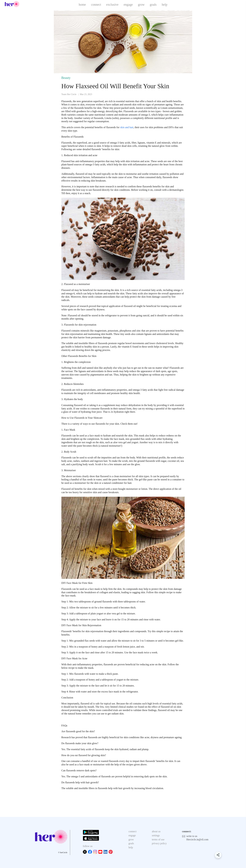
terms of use (158, 839)
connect (96, 5)
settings (156, 835)
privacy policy (159, 843)
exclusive (112, 5)
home (82, 5)
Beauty (66, 78)
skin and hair (127, 127)
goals (153, 5)
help (164, 5)
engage (128, 5)
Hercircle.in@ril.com (197, 839)
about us (156, 831)
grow (141, 5)
